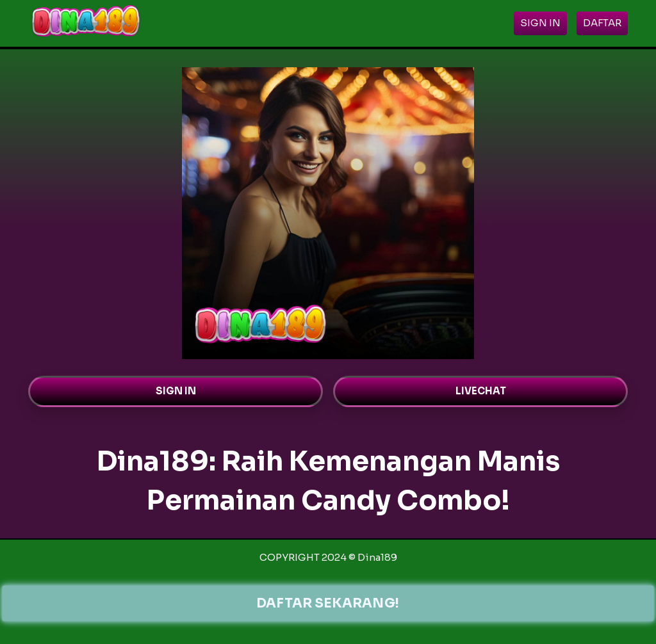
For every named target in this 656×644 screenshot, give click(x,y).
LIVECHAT (481, 391)
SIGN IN (176, 391)
